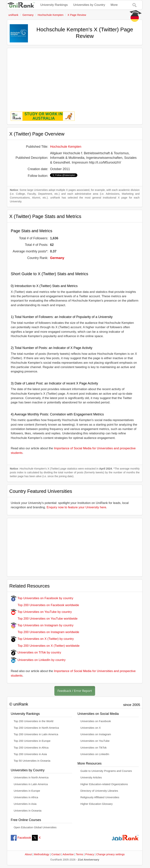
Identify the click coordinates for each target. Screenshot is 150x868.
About (28, 854)
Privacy (90, 854)
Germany (57, 258)
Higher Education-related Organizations (104, 784)
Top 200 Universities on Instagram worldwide (45, 632)
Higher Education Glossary (97, 804)
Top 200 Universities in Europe (32, 741)
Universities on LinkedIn (95, 754)
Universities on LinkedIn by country (38, 660)
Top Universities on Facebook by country (42, 598)
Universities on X (91, 728)
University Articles (91, 777)
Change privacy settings (110, 854)
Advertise (68, 854)
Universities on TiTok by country (36, 652)
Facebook (21, 838)
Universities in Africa (26, 797)
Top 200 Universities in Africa (31, 748)
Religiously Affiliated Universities (100, 797)
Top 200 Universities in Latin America (36, 734)
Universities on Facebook (96, 721)
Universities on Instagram (96, 734)
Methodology (42, 854)
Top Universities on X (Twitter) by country (42, 639)
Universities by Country (89, 5)
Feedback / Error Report (75, 691)
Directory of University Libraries (99, 791)
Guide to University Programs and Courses (106, 771)
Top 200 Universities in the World (33, 721)
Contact (56, 854)
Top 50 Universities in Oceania (32, 761)
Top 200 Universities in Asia (30, 754)
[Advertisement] (75, 77)
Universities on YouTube (95, 741)
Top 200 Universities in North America (36, 728)
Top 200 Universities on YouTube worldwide (44, 619)
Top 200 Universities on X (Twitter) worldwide (45, 646)
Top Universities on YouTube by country (41, 612)
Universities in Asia (25, 804)
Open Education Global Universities (35, 827)
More (114, 5)
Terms (80, 854)
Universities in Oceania (28, 811)
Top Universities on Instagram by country (42, 625)
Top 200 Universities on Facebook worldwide (45, 605)
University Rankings (54, 5)
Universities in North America (31, 777)
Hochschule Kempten (66, 147)
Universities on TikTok (94, 748)
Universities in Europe (27, 791)
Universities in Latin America (31, 784)
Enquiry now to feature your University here (76, 507)
